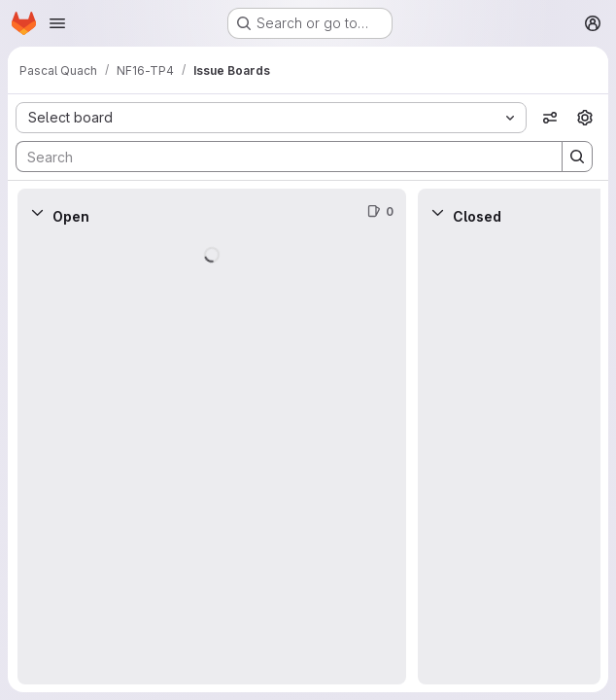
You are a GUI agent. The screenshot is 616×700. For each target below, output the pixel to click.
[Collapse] (37, 212)
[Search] (279, 157)
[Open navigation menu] (57, 23)
